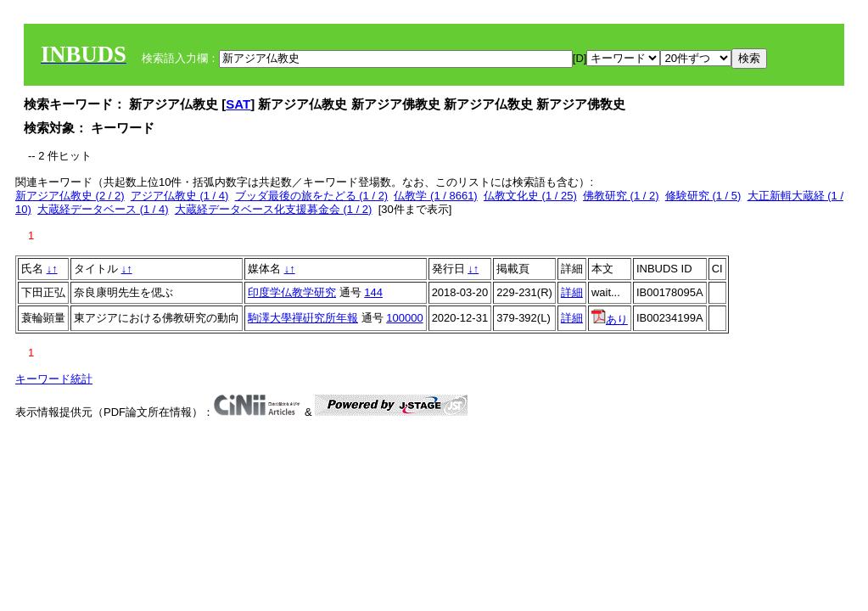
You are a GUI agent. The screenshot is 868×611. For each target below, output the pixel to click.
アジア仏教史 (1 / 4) (180, 196)
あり (610, 320)
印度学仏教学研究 (292, 292)
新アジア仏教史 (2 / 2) (70, 196)
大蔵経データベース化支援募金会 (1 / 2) (274, 209)
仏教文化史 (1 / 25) (530, 196)
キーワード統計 (54, 379)
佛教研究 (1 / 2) (621, 196)
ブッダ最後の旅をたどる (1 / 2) (312, 196)
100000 (404, 318)
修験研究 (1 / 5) (703, 196)
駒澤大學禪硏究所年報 (303, 318)
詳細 (572, 292)
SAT (238, 104)
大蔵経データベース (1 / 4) (103, 209)
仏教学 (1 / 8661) (435, 196)
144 (373, 292)
